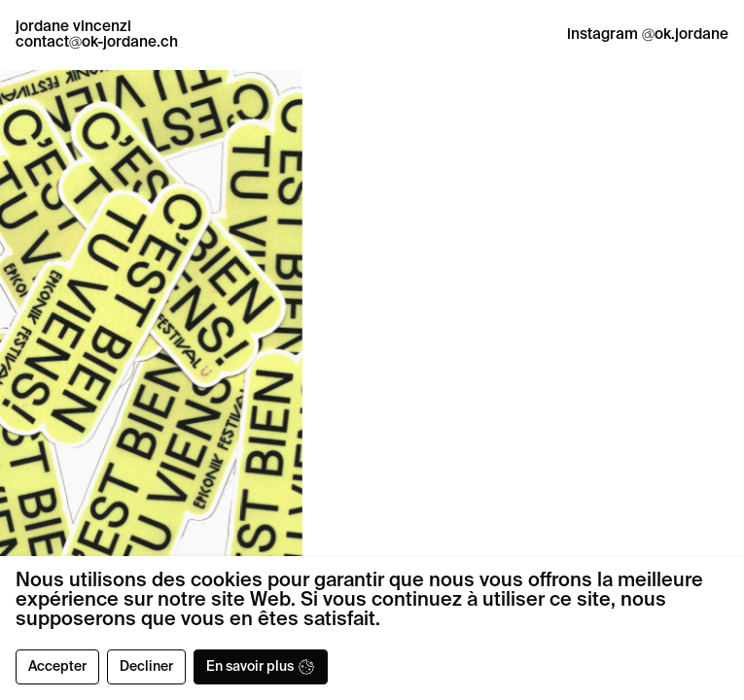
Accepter (57, 667)
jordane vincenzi (73, 27)
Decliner (146, 667)
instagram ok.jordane (648, 35)
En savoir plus (261, 667)
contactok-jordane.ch (97, 42)
